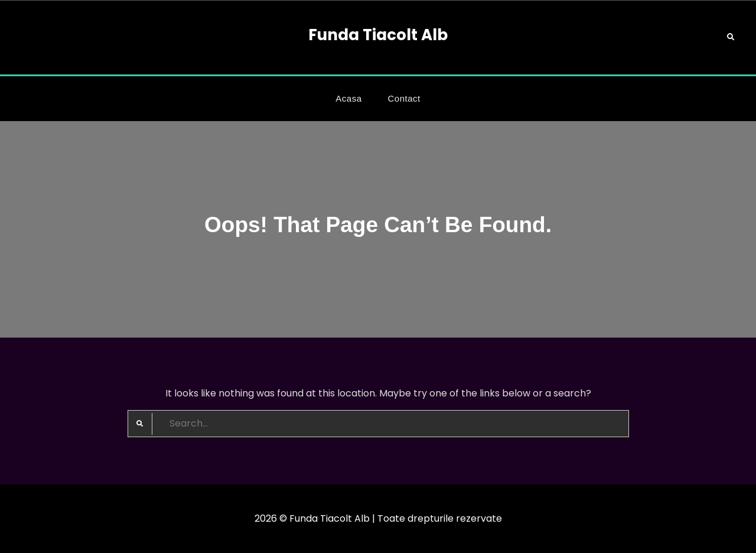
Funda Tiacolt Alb (378, 35)
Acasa (348, 98)
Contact (404, 98)
